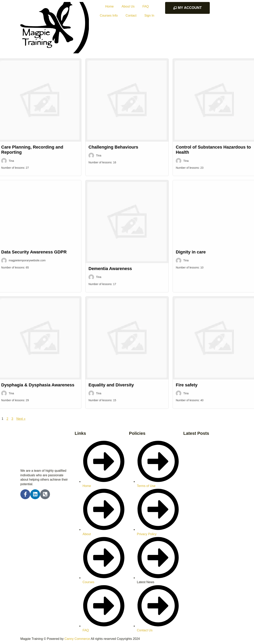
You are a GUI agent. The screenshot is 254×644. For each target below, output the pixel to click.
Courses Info (109, 16)
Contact (131, 16)
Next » (21, 419)
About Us (128, 6)
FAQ (146, 6)
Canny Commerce (77, 639)
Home (110, 6)
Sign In (149, 16)
